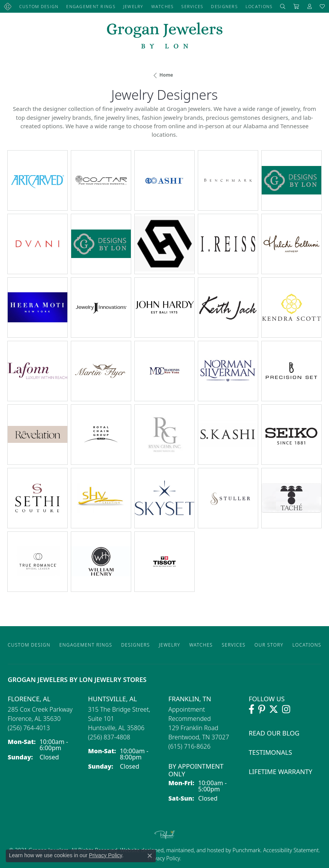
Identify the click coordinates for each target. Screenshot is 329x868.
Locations (259, 6)
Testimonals (270, 752)
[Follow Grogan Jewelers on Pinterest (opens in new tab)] (262, 709)
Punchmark (246, 850)
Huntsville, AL (113, 699)
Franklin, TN (190, 699)
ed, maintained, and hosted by (195, 850)
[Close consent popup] (150, 856)
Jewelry (133, 6)
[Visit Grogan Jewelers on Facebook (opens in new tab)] (251, 709)
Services (192, 6)
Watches (163, 6)
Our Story (269, 645)
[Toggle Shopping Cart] (296, 6)
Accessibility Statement (291, 850)
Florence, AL (29, 699)
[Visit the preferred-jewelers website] (165, 834)
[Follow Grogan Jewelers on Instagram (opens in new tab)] (286, 709)
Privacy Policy (164, 858)
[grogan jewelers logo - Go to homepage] (165, 36)
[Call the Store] (29, 728)
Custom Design (39, 6)
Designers (224, 6)
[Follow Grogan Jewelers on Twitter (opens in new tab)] (274, 709)
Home (166, 75)
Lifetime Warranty (280, 772)
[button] (283, 6)
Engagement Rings (91, 6)
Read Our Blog (274, 733)
